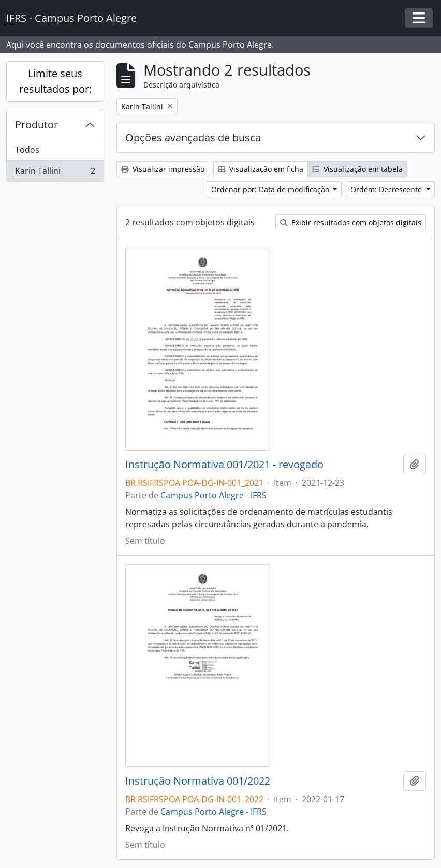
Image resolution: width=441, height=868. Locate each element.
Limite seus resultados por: (55, 81)
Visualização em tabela (357, 169)
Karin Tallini (55, 173)
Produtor (36, 125)
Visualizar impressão (163, 169)
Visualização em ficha (261, 169)
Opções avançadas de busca (193, 138)
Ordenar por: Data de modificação (271, 189)
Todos (27, 150)
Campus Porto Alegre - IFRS (214, 495)
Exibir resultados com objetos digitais (351, 222)
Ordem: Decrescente (387, 189)
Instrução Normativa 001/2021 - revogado (224, 465)
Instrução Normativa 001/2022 (198, 781)
